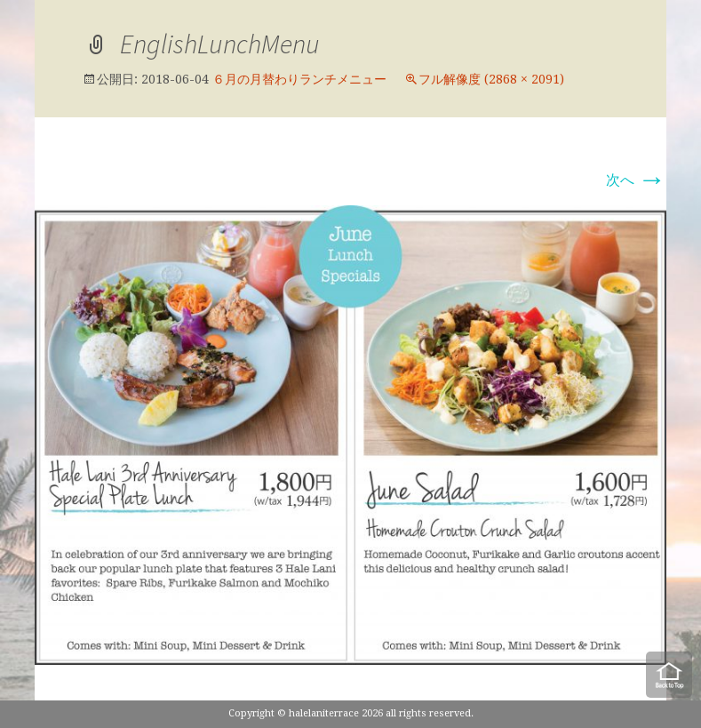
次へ (636, 180)
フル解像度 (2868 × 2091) (491, 79)
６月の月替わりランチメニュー (299, 79)
